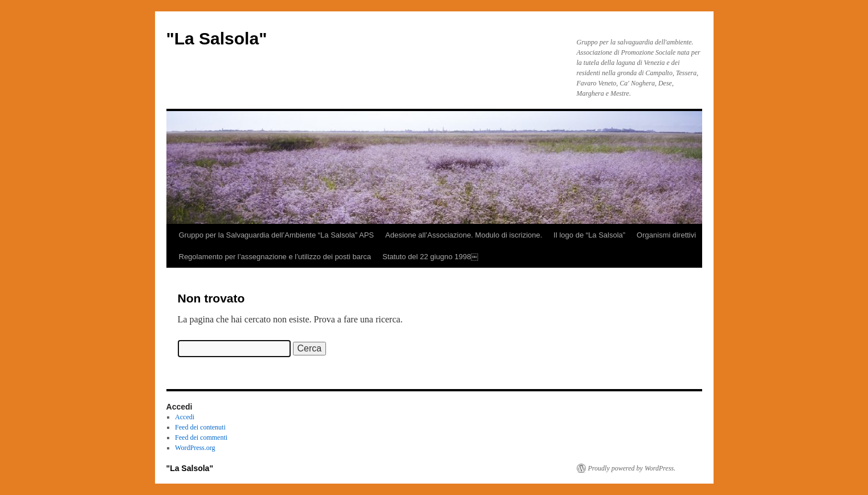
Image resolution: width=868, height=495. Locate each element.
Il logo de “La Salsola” (589, 235)
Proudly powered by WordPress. (632, 468)
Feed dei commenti (201, 437)
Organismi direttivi (666, 235)
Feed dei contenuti (200, 427)
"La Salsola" (217, 38)
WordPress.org (195, 448)
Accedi (185, 417)
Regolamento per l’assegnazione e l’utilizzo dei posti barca (275, 257)
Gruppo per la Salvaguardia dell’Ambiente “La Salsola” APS (277, 235)
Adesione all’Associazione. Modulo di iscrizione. (464, 235)
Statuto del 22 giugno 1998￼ (430, 257)
